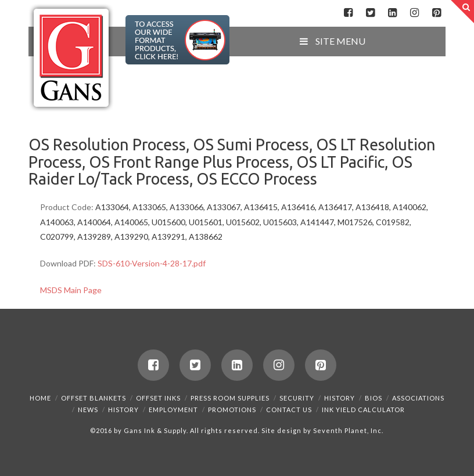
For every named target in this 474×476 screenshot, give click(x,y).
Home (40, 398)
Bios (374, 398)
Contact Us (289, 410)
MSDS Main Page (71, 290)
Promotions (232, 410)
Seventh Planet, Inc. (347, 430)
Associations (418, 398)
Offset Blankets (94, 398)
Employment (173, 410)
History (340, 398)
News (88, 410)
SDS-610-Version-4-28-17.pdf (152, 263)
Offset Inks (158, 398)
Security (297, 398)
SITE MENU (332, 41)
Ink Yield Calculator (363, 410)
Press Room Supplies (230, 398)
